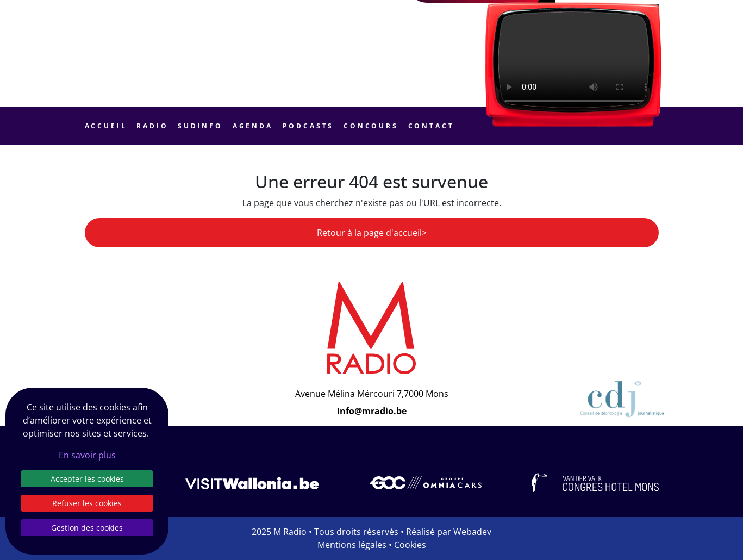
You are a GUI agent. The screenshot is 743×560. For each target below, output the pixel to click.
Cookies (410, 545)
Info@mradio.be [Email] (372, 411)
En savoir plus (87, 455)
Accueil (106, 126)
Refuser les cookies (87, 503)
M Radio (290, 532)
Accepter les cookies (87, 479)
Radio (152, 126)
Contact (431, 126)
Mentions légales (352, 545)
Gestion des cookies (87, 528)
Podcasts (308, 126)
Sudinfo (200, 126)
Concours (371, 126)
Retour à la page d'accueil (369, 233)
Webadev (472, 532)
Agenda (253, 126)
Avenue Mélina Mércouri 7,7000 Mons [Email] (372, 394)
